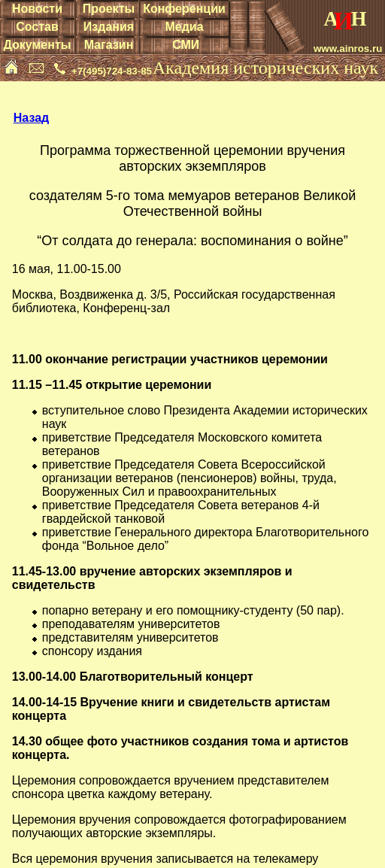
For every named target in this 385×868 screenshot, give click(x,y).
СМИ (186, 45)
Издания (109, 27)
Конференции (184, 9)
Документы (37, 45)
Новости (37, 9)
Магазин (109, 45)
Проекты (109, 9)
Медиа (184, 27)
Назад (31, 118)
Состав (37, 27)
